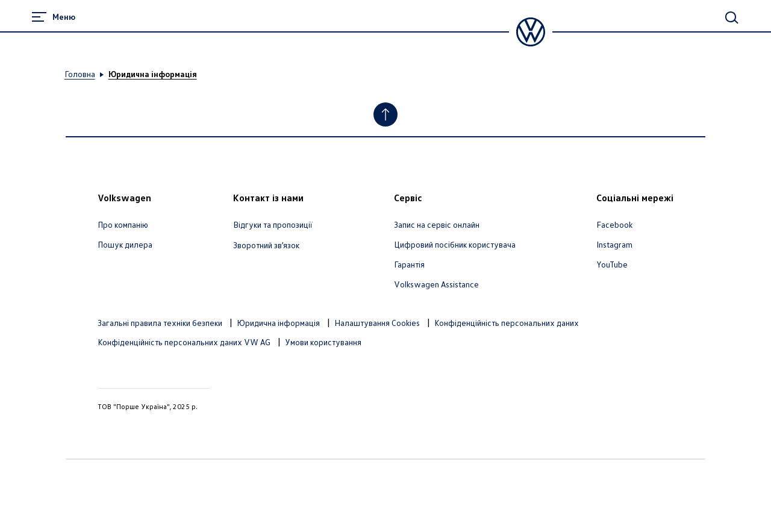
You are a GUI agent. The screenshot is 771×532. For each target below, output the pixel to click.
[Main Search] (732, 17)
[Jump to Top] (385, 114)
